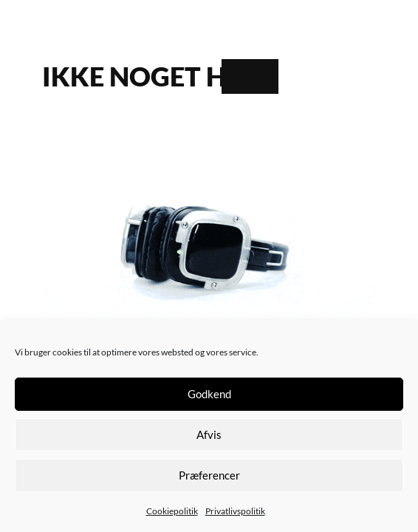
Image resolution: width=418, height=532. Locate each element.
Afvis (209, 434)
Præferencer (209, 475)
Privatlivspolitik (235, 511)
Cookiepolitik (172, 511)
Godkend (209, 394)
